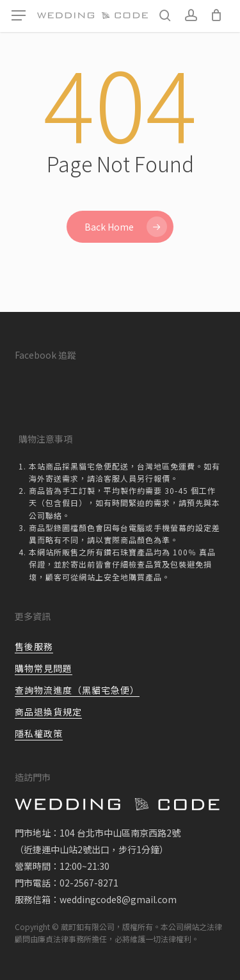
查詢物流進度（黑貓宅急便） (77, 690)
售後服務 (34, 646)
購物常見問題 (44, 668)
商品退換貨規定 (48, 712)
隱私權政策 (39, 733)
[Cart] (216, 15)
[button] (19, 16)
